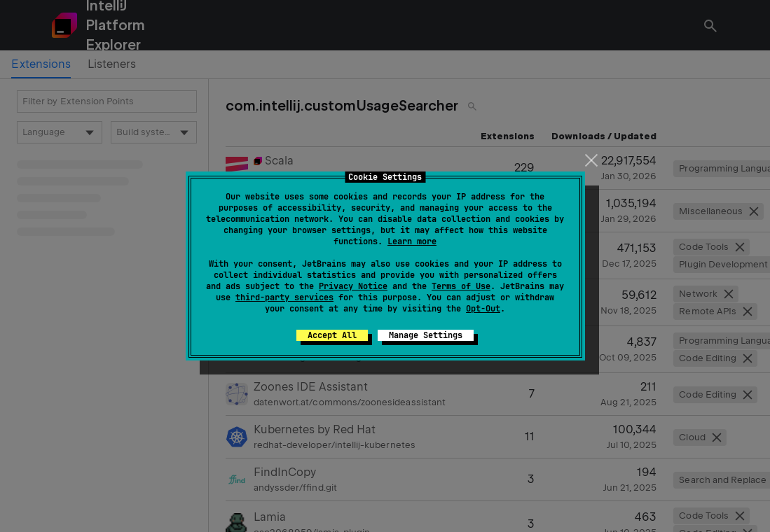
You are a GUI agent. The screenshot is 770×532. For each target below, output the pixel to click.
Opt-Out (483, 309)
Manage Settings (426, 335)
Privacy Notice (353, 286)
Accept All (332, 335)
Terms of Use (461, 286)
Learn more (412, 241)
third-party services (284, 297)
